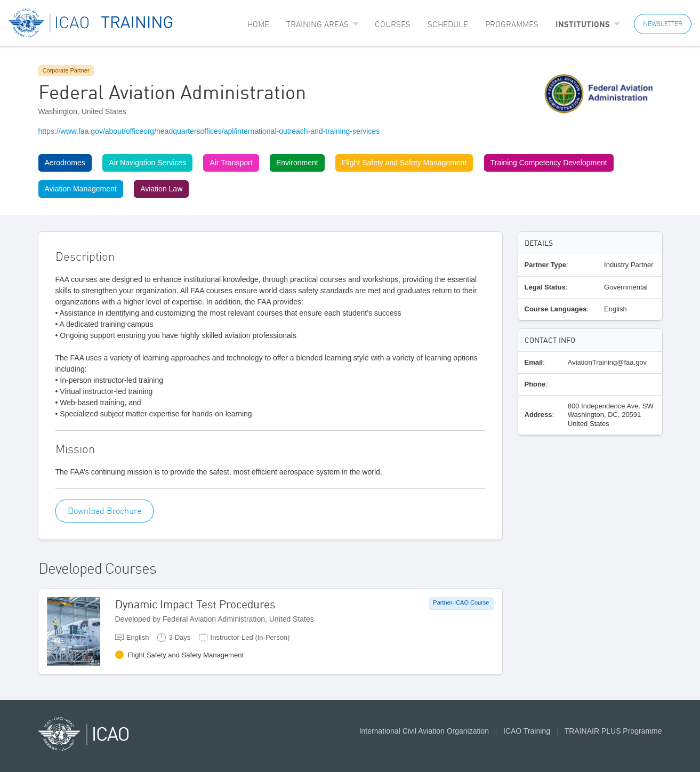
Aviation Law (161, 189)
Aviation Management (81, 189)
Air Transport (231, 163)
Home (258, 24)
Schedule (448, 24)
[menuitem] (258, 24)
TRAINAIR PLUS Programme (613, 731)
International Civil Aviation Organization (424, 731)
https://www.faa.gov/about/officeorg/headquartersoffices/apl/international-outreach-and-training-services (209, 131)
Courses (393, 24)
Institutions (583, 24)
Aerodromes (65, 163)
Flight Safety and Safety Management (404, 163)
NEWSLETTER (663, 24)
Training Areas (317, 24)
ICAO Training (527, 731)
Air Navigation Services (147, 163)
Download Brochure (104, 511)
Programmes (512, 24)
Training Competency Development (549, 163)
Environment (297, 163)
